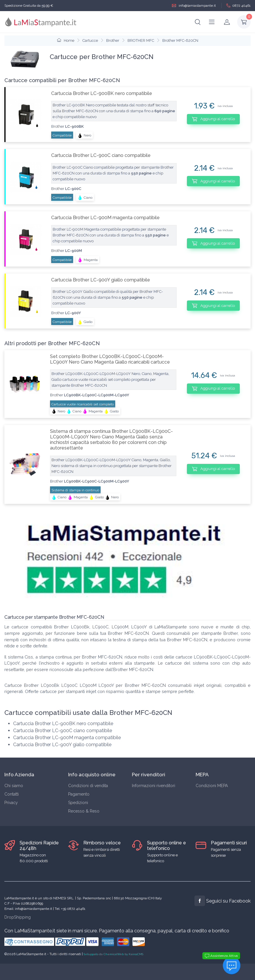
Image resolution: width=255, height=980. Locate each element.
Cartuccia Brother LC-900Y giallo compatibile (101, 280)
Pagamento (79, 794)
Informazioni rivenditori (154, 786)
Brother (113, 40)
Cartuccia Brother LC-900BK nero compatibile (102, 93)
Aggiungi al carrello (213, 119)
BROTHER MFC (141, 40)
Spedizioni (78, 803)
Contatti (12, 794)
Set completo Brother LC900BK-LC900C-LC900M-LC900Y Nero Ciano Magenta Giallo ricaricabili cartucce (110, 359)
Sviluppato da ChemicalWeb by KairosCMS (113, 954)
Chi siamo (14, 786)
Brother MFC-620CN (180, 40)
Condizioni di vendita (88, 786)
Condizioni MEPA (212, 786)
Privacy (11, 803)
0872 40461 (238, 6)
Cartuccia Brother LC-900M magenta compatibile (105, 218)
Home (66, 40)
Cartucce (90, 40)
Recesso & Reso (84, 811)
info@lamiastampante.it (194, 6)
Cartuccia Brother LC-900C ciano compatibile (101, 155)
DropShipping (18, 917)
